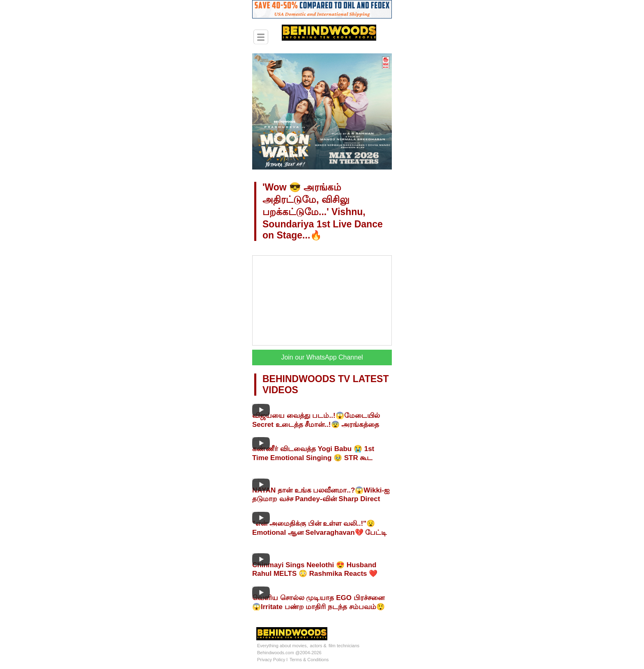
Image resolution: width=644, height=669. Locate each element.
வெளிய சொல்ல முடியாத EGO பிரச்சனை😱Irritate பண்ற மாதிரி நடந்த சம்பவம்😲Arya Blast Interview (319, 607)
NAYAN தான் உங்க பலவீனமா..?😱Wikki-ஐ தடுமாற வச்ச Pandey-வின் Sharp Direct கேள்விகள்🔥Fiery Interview (321, 499)
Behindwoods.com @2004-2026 (289, 653)
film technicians (344, 646)
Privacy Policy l (272, 660)
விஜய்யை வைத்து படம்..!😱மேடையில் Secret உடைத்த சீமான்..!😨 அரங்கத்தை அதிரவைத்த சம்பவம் (316, 424)
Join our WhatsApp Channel (322, 357)
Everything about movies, (283, 646)
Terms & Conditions (309, 660)
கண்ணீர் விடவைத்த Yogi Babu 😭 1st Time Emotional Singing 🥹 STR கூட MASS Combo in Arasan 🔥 (313, 458)
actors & (318, 646)
